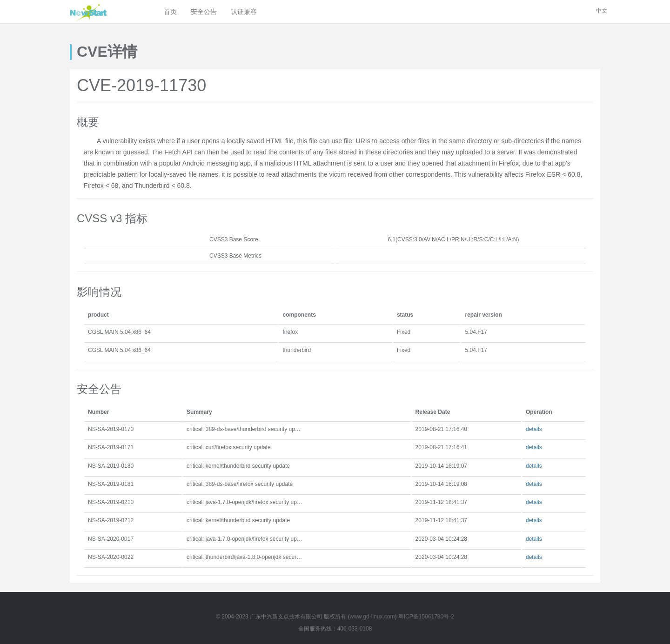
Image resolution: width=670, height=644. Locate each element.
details (534, 429)
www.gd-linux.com (372, 617)
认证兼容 (244, 12)
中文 (602, 11)
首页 (170, 12)
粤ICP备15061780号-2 (426, 617)
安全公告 (204, 12)
